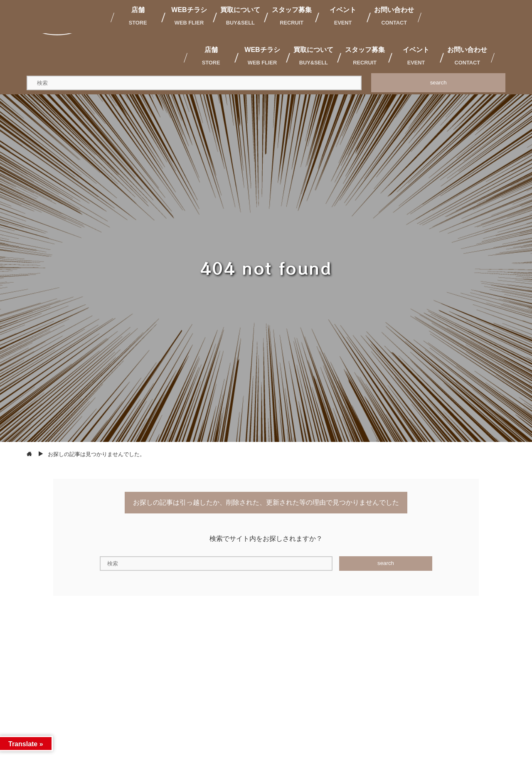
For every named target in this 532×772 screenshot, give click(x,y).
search (438, 83)
